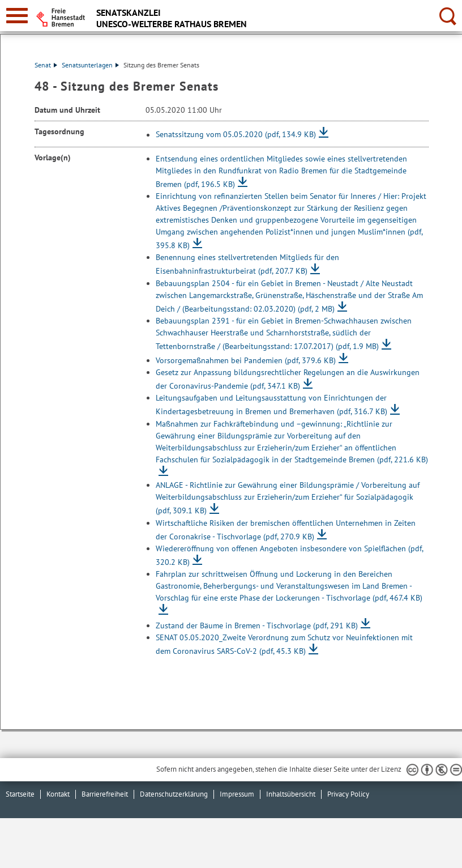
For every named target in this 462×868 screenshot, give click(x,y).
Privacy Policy (348, 794)
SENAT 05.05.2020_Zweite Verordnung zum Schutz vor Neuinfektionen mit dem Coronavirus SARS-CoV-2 (284, 644)
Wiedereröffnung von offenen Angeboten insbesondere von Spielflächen (289, 555)
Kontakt (58, 794)
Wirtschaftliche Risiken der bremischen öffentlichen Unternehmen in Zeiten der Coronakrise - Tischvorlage (286, 530)
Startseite (20, 794)
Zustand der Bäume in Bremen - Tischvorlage (257, 626)
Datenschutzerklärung (174, 794)
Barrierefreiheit (105, 794)
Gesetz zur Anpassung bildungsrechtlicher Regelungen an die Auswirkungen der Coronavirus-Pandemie (288, 379)
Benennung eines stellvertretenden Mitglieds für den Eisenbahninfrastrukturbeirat (247, 264)
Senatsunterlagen (90, 65)
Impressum (237, 794)
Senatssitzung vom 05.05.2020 (236, 135)
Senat (46, 65)
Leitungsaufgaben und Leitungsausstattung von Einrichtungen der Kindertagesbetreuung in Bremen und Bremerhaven (271, 405)
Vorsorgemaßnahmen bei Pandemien (246, 360)
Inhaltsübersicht (291, 794)
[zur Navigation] (17, 16)
